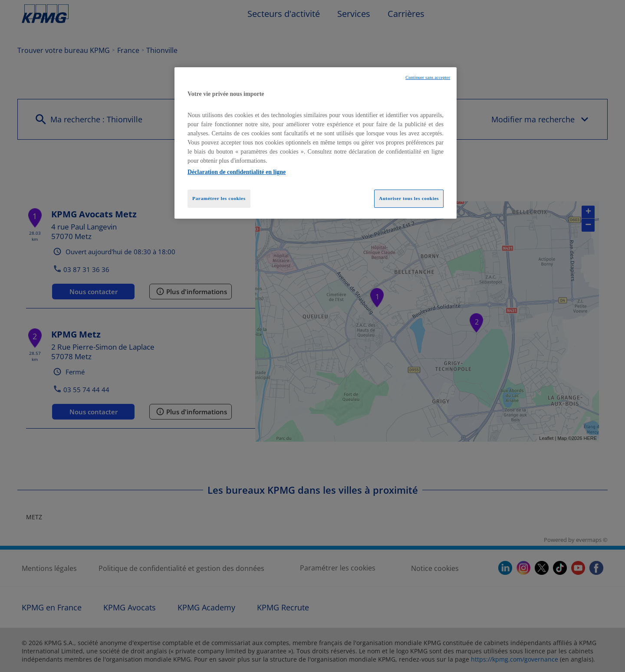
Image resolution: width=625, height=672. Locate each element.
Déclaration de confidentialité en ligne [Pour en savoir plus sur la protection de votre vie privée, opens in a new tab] (237, 172)
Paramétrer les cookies (219, 198)
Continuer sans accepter (428, 77)
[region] (316, 143)
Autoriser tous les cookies (409, 198)
